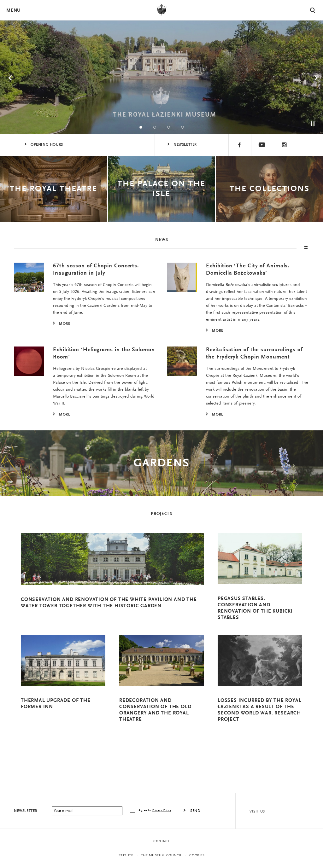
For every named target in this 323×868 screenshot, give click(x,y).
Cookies (197, 856)
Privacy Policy (161, 810)
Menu (13, 11)
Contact (161, 841)
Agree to (155, 810)
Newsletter (185, 145)
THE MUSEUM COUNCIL (161, 856)
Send (195, 811)
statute (126, 856)
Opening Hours (47, 145)
